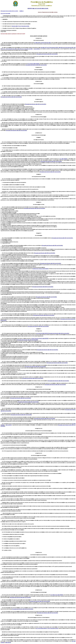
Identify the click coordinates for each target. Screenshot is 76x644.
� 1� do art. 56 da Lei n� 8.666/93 (41, 269)
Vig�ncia (21, 11)
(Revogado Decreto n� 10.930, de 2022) (9, 11)
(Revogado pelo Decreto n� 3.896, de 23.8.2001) (47, 54)
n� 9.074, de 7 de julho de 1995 (25, 49)
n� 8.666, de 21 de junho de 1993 (66, 48)
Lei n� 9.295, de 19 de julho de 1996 (42, 43)
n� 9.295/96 (37, 49)
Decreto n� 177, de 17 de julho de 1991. (21, 26)
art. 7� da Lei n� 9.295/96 (57, 595)
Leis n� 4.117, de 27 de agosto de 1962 (49, 48)
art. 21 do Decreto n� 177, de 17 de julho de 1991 (47, 628)
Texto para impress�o (5, 13)
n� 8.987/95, (9, 425)
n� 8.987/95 (8, 642)
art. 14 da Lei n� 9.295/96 (33, 64)
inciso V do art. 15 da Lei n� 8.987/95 (40, 338)
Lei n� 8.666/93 (63, 159)
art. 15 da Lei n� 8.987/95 (42, 333)
